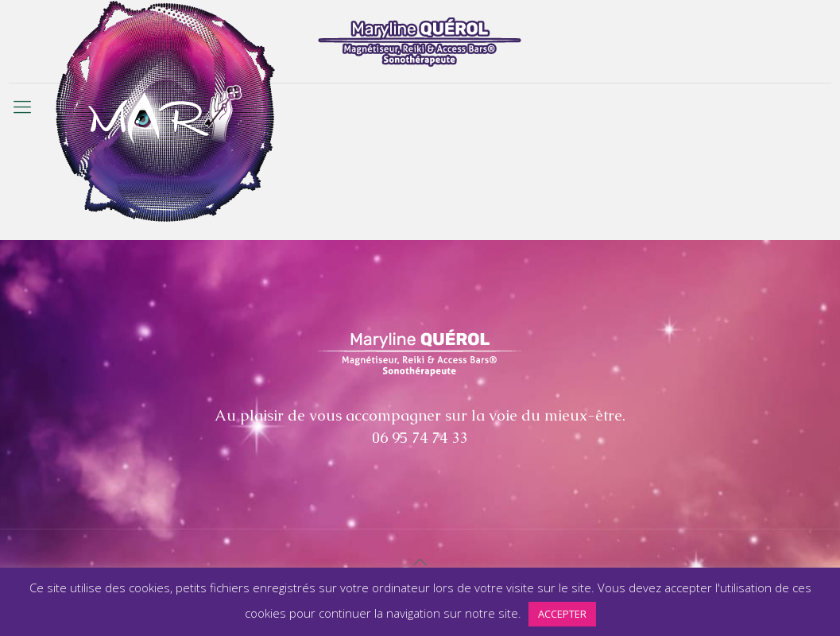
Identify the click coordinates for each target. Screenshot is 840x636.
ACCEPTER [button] (562, 614)
